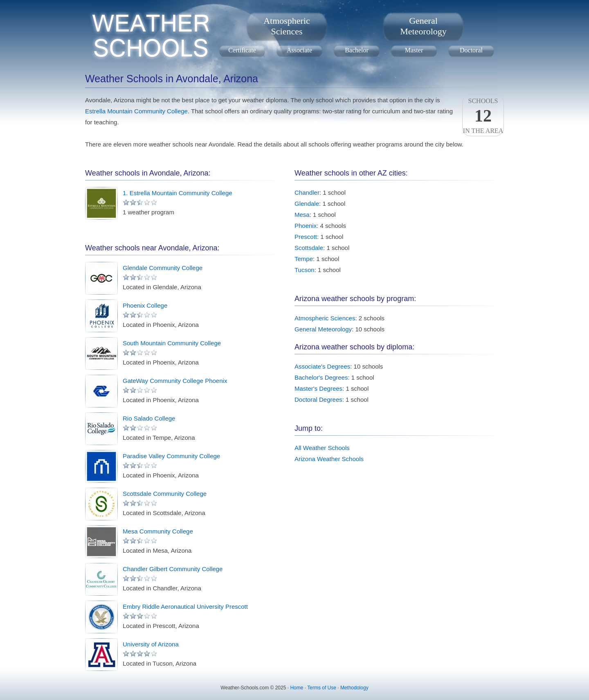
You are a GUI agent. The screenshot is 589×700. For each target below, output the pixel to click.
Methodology (354, 688)
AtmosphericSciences (287, 26)
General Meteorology (323, 329)
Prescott (306, 237)
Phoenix (306, 226)
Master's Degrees (318, 388)
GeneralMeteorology (423, 26)
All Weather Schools (322, 448)
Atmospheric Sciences (325, 318)
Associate (299, 50)
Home (297, 688)
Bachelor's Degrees (321, 377)
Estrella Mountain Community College (136, 111)
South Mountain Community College (172, 343)
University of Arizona (151, 644)
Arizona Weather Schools (329, 459)
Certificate (242, 50)
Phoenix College (145, 305)
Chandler (307, 192)
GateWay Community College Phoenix (175, 381)
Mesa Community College (158, 531)
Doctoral (471, 50)
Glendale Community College (163, 268)
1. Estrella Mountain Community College (178, 193)
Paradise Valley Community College (171, 456)
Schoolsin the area (483, 116)
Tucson (305, 270)
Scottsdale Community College (165, 494)
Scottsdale (309, 248)
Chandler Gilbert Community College (173, 569)
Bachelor (357, 50)
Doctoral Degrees (318, 400)
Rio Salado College (149, 418)
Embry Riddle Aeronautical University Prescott (185, 607)
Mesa (302, 215)
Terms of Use (322, 688)
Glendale (307, 204)
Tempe (304, 259)
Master (414, 50)
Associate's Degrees (322, 366)
